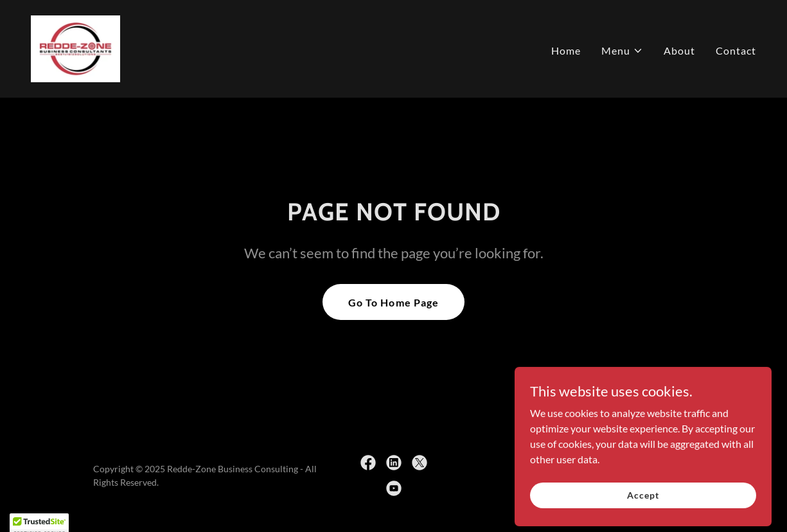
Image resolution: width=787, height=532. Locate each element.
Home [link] (566, 50)
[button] (622, 51)
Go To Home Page (393, 302)
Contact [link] (736, 50)
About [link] (679, 50)
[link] (75, 47)
